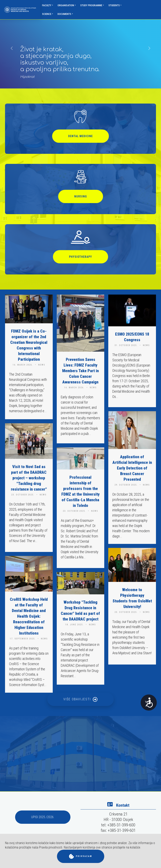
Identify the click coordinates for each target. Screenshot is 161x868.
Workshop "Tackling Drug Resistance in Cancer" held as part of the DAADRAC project (80, 611)
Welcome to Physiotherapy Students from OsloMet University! (132, 598)
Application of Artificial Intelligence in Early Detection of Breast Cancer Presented (132, 468)
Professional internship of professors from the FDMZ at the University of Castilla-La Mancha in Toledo (80, 491)
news (42, 365)
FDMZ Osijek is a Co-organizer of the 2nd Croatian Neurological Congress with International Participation (29, 345)
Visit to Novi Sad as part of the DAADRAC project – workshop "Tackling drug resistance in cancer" (29, 478)
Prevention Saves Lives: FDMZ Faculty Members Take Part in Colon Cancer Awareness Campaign (80, 371)
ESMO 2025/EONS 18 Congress (132, 337)
